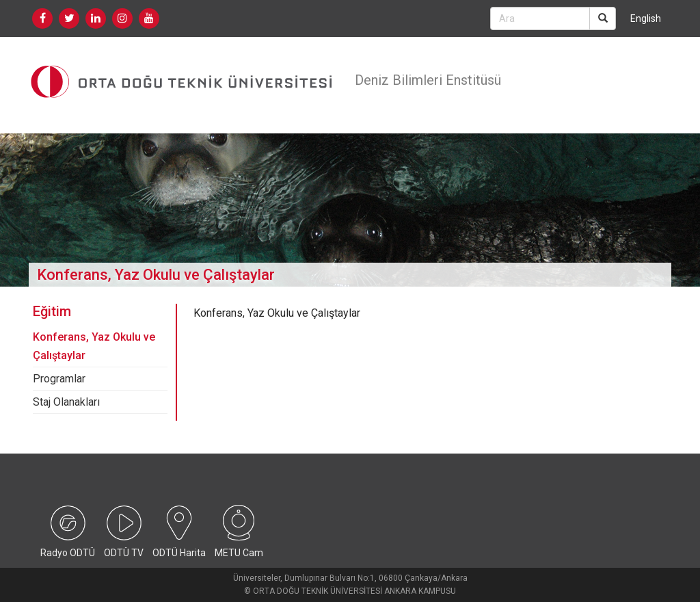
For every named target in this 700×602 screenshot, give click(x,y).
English (646, 18)
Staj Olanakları (66, 402)
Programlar (59, 379)
